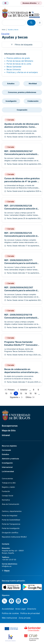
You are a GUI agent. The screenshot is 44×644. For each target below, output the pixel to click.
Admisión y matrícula (10, 459)
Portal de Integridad (10, 515)
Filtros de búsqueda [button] (24, 45)
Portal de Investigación (11, 528)
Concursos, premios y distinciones (22, 92)
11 (11, 394)
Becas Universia (14, 69)
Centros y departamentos (12, 511)
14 (26, 394)
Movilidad (33, 83)
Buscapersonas (10, 426)
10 (7, 394)
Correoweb (6, 450)
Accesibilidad (8, 609)
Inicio (4, 30)
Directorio (32, 609)
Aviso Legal (20, 609)
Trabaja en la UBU (9, 483)
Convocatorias (7, 478)
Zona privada (25, 618)
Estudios (11, 83)
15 (31, 394)
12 (16, 394)
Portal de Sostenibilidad (11, 520)
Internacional (7, 467)
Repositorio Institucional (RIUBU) (14, 537)
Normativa (6, 500)
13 (21, 394)
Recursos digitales (9, 446)
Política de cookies (10, 613)
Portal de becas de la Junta (19, 64)
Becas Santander (14, 67)
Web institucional (9, 618)
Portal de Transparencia (11, 524)
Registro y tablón (8, 487)
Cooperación (22, 110)
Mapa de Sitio (9, 430)
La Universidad (8, 471)
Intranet (6, 435)
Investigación (11, 101)
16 (36, 394)
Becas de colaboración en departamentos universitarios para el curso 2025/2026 (22, 372)
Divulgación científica (10, 533)
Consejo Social (7, 496)
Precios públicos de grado (18, 58)
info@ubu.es (7, 566)
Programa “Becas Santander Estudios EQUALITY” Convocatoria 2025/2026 (22, 345)
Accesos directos (30, 3)
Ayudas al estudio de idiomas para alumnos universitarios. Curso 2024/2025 (22, 127)
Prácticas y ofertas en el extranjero (22, 72)
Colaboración (33, 101)
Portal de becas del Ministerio (20, 61)
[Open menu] (40, 23)
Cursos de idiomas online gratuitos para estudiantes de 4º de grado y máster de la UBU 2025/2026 (22, 181)
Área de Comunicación (11, 504)
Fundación (6, 491)
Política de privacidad (30, 613)
